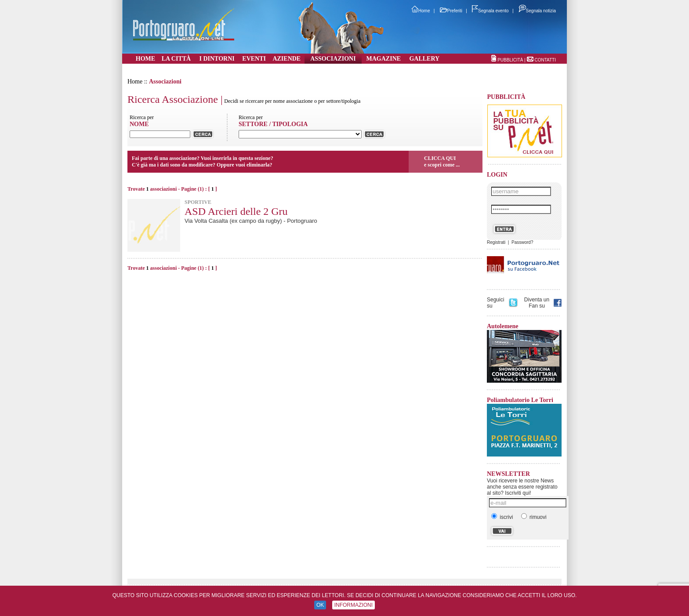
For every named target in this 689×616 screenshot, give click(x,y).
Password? (522, 242)
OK (320, 605)
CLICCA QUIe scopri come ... (442, 161)
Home (421, 11)
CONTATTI (545, 60)
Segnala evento (490, 11)
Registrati (496, 242)
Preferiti (451, 11)
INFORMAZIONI (354, 605)
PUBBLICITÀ (510, 60)
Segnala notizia (537, 11)
